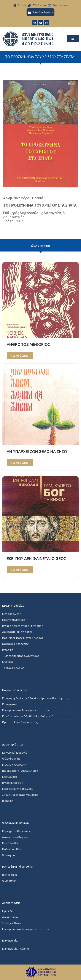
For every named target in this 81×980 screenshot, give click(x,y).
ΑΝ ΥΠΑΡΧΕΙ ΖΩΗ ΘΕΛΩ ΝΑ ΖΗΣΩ (37, 451)
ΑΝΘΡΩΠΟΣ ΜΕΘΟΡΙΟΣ (28, 344)
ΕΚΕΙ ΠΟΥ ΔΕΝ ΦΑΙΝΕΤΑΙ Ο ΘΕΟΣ (36, 558)
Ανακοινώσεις (11, 903)
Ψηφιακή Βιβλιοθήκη (15, 823)
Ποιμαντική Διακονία (15, 690)
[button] (73, 39)
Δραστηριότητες (13, 744)
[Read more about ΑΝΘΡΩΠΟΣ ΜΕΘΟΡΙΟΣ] (20, 356)
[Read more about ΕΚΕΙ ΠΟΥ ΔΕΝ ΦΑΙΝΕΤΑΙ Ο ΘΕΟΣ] (20, 570)
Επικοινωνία (10, 940)
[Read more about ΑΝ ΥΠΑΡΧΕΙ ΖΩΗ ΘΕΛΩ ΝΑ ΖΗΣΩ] (20, 463)
